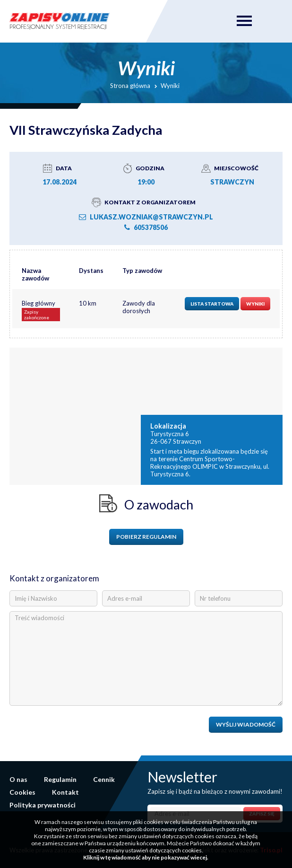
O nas (18, 779)
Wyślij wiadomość (246, 724)
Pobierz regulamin (146, 537)
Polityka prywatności (43, 805)
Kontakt (65, 792)
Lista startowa (212, 304)
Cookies (22, 792)
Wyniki (255, 304)
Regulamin (60, 779)
